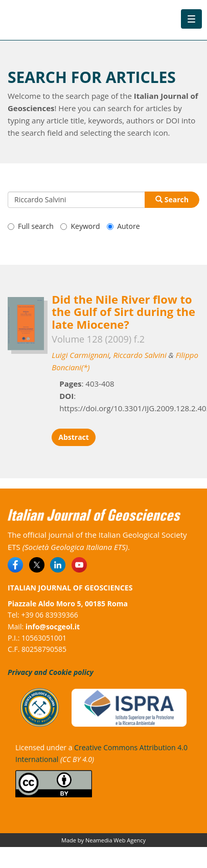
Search (172, 199)
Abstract (74, 437)
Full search (31, 226)
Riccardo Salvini (140, 355)
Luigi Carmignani (80, 355)
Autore (123, 226)
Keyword (80, 226)
